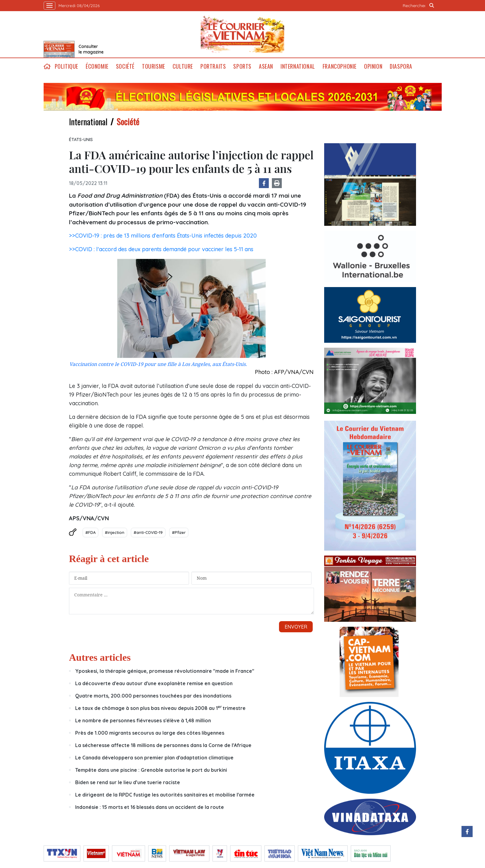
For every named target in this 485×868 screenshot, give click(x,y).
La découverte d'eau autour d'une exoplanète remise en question (154, 683)
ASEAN (266, 66)
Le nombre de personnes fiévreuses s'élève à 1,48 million (144, 720)
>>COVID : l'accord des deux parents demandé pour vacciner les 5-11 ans (161, 249)
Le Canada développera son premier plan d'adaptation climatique (154, 758)
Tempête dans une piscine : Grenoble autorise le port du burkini (151, 770)
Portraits (213, 66)
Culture (183, 66)
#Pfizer (179, 532)
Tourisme (154, 66)
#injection (115, 532)
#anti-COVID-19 (148, 532)
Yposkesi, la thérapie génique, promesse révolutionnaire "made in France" (165, 671)
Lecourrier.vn (242, 34)
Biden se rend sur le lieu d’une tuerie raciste (128, 782)
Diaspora (401, 66)
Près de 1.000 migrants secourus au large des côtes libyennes (150, 733)
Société (125, 66)
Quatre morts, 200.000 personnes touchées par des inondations (154, 696)
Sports (242, 66)
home (47, 66)
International (298, 66)
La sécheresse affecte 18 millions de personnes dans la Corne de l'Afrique (163, 745)
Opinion (373, 66)
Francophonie (340, 66)
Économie (97, 66)
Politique (67, 66)
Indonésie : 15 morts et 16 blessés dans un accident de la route (150, 807)
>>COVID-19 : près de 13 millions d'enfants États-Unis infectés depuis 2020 (163, 236)
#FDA (90, 532)
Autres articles (100, 657)
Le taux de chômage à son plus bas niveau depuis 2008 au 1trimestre (160, 708)
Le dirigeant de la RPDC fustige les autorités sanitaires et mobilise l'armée (165, 795)
